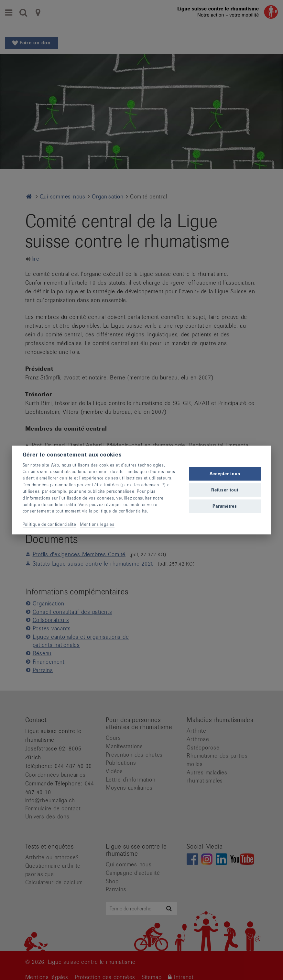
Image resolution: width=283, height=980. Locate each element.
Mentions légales (97, 524)
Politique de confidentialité (49, 524)
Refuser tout (225, 490)
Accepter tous (225, 473)
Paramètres (225, 506)
